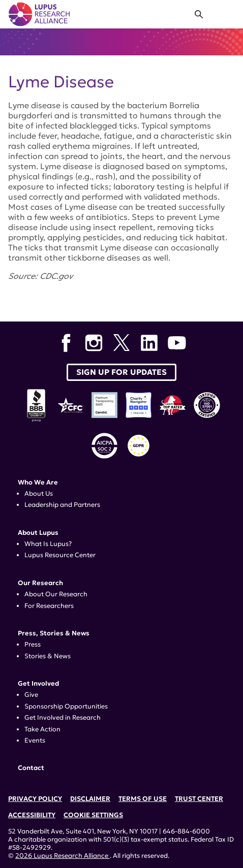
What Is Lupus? (48, 544)
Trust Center (199, 799)
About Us (39, 494)
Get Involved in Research (63, 718)
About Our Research (56, 594)
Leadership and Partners (62, 505)
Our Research (40, 583)
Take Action (42, 729)
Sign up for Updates (121, 372)
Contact (31, 768)
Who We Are (38, 483)
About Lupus (38, 533)
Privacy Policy (35, 799)
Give (31, 695)
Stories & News (48, 656)
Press (33, 645)
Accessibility (32, 815)
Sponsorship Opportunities (66, 706)
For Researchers (49, 606)
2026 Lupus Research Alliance (63, 856)
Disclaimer (90, 799)
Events (35, 741)
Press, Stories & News (54, 633)
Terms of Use (143, 799)
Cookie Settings (93, 815)
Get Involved (38, 684)
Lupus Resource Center (60, 555)
